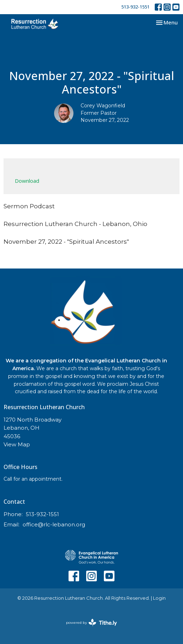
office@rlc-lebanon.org (54, 524)
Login (159, 598)
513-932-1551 (135, 7)
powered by (91, 623)
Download (27, 181)
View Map (17, 444)
